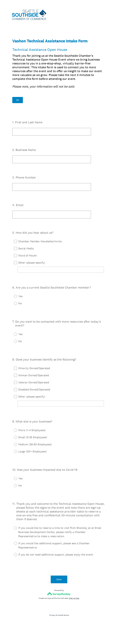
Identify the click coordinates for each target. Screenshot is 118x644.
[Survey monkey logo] (59, 594)
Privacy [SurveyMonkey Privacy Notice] (52, 615)
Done (59, 579)
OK (18, 100)
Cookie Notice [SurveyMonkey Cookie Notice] (63, 615)
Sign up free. (74, 598)
